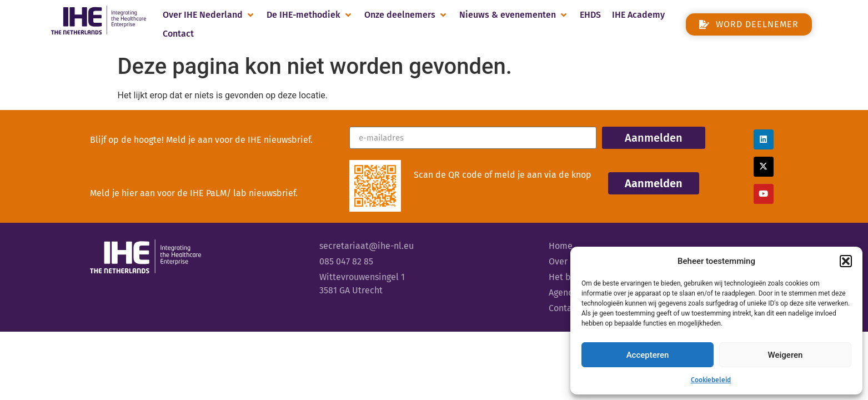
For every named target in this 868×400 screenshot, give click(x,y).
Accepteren (648, 355)
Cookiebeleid (711, 380)
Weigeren (786, 355)
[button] (846, 261)
